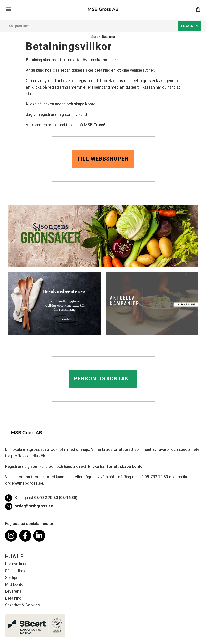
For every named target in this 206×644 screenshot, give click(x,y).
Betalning (13, 598)
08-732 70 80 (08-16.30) (41, 498)
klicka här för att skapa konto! (116, 466)
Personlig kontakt (103, 379)
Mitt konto (14, 584)
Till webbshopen (103, 159)
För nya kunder (18, 564)
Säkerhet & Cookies (22, 605)
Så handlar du (17, 571)
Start (94, 37)
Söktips (12, 578)
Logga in (190, 26)
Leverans (13, 591)
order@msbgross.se (24, 483)
